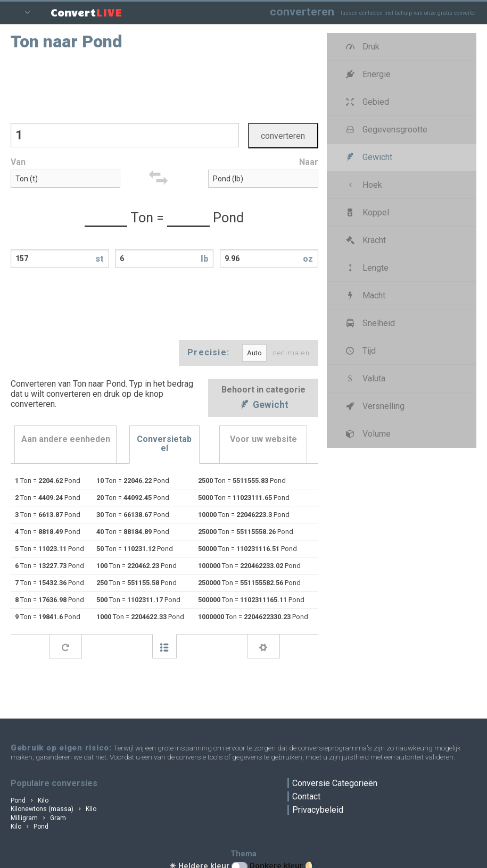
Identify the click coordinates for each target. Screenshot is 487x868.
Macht (364, 295)
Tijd (360, 351)
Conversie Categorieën (335, 783)
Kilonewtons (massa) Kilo (53, 809)
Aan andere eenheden (66, 439)
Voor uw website (263, 439)
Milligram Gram (38, 818)
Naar (309, 162)
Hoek (363, 185)
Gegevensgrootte (385, 130)
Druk (361, 47)
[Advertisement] (164, 86)
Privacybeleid (318, 810)
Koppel (366, 212)
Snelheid (369, 323)
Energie (367, 74)
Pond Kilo (30, 800)
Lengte (366, 268)
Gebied (366, 102)
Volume (367, 434)
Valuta (364, 378)
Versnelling (374, 406)
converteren (302, 11)
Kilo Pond (30, 827)
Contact (306, 796)
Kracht (365, 240)
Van (18, 162)
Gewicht (263, 406)
